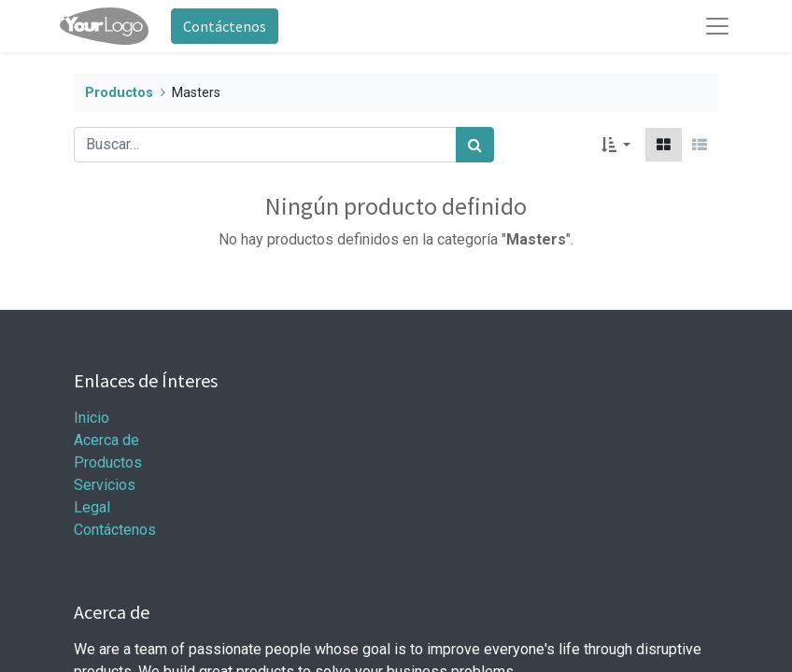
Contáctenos (225, 26)
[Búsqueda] (475, 145)
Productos (119, 93)
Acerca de (106, 440)
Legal (92, 507)
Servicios (105, 485)
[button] (616, 145)
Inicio (92, 418)
